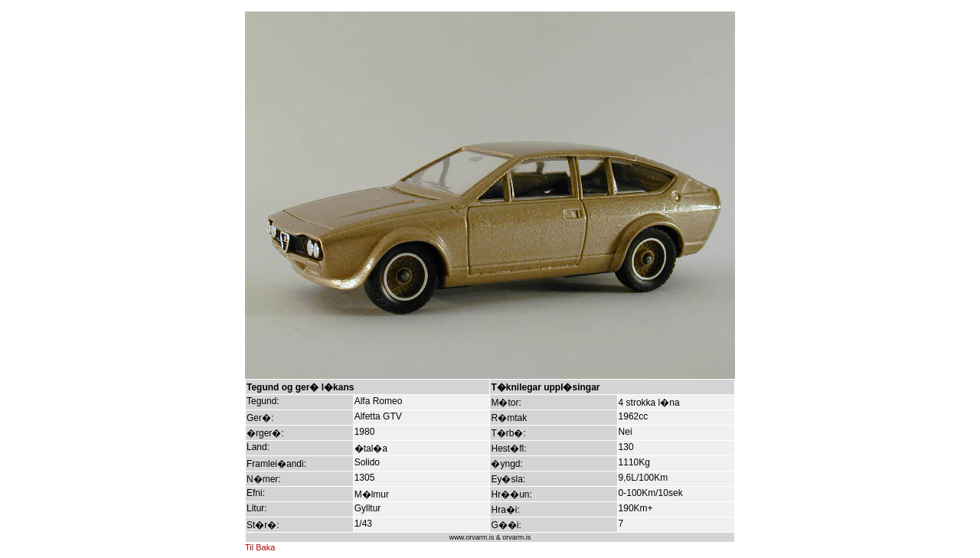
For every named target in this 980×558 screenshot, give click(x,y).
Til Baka (260, 547)
